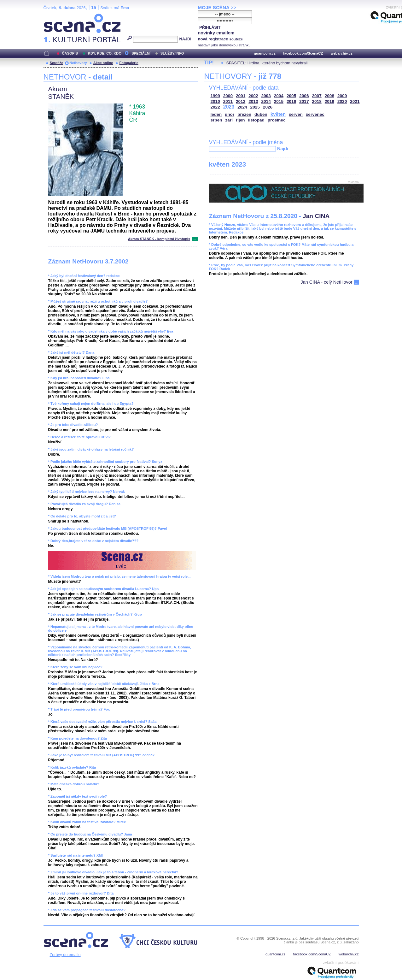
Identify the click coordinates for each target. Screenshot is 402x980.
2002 (253, 96)
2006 (304, 96)
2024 (242, 107)
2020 (342, 101)
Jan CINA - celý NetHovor (327, 282)
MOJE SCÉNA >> (217, 7)
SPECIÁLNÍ (141, 53)
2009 (342, 96)
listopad (256, 120)
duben (261, 114)
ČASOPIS (70, 53)
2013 (253, 101)
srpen (216, 120)
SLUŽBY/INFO (172, 53)
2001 (241, 96)
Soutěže (57, 63)
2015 (279, 101)
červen (296, 114)
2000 (228, 96)
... (195, 239)
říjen (240, 120)
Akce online (103, 63)
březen (244, 114)
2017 (304, 101)
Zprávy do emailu (65, 955)
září (229, 120)
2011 (228, 101)
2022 (215, 107)
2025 (255, 107)
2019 (329, 101)
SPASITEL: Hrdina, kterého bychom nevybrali (267, 63)
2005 (291, 96)
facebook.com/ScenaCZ (303, 53)
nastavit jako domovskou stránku (224, 45)
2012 (241, 101)
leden (216, 114)
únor (230, 114)
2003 (266, 96)
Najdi (283, 149)
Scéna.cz (54, 16)
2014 (266, 101)
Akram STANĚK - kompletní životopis (159, 239)
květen (278, 114)
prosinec (277, 120)
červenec (315, 114)
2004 (279, 96)
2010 (215, 101)
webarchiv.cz (342, 53)
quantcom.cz (265, 53)
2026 (268, 107)
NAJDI (185, 39)
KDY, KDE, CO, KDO (105, 53)
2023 (229, 107)
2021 (355, 101)
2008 (329, 96)
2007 (317, 96)
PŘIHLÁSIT (210, 27)
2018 (317, 101)
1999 (215, 96)
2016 (291, 101)
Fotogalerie (129, 63)
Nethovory (78, 63)
